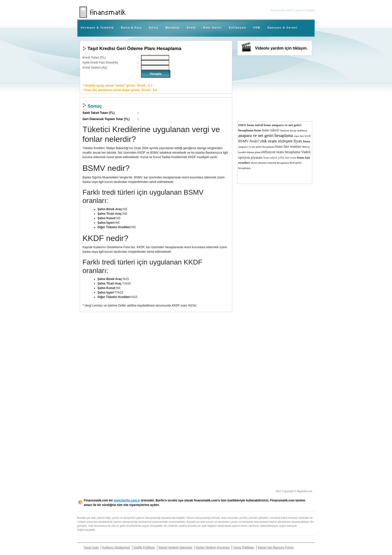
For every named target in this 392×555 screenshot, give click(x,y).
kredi (308, 136)
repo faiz (299, 136)
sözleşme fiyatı (290, 141)
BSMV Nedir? (249, 141)
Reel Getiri (212, 28)
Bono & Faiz (131, 28)
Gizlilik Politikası (144, 547)
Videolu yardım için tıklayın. (281, 48)
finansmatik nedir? (282, 10)
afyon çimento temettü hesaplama (270, 163)
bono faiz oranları (289, 146)
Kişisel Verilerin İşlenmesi (175, 547)
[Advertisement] (341, 78)
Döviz (153, 28)
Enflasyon (238, 28)
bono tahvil (255, 125)
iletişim (310, 10)
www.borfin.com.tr (127, 500)
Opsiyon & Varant (283, 28)
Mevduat (173, 28)
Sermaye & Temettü (97, 28)
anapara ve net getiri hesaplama (266, 135)
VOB (257, 28)
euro (243, 125)
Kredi (191, 28)
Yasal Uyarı (91, 547)
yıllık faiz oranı (287, 158)
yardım (300, 10)
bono (268, 125)
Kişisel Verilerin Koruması (213, 547)
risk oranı (269, 141)
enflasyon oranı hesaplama (281, 152)
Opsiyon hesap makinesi (293, 130)
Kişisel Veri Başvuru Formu (276, 547)
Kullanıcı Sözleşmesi (116, 547)
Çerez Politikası (244, 547)
